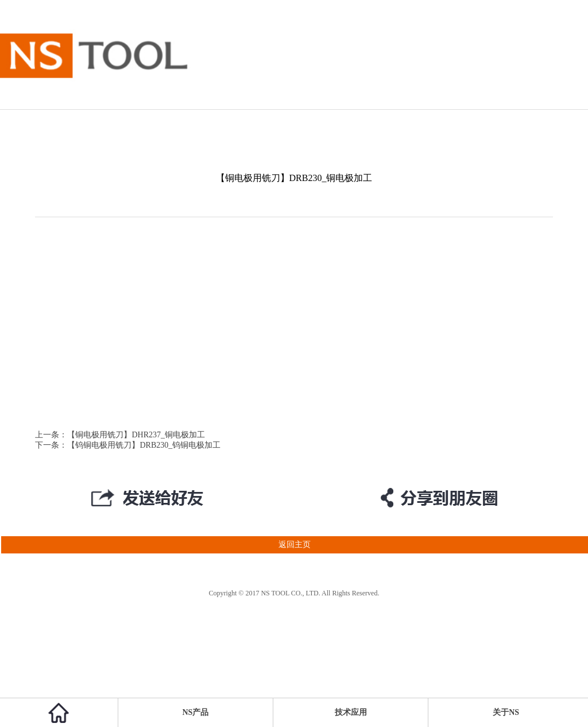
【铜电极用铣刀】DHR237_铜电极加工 (136, 435)
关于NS (506, 712)
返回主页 (155, 545)
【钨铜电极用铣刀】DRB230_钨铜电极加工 (144, 445)
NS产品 (196, 712)
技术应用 (351, 712)
